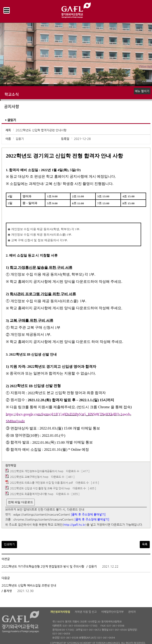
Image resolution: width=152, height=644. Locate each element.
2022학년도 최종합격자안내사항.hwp (32, 494)
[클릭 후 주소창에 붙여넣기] (88, 515)
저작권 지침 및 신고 (86, 612)
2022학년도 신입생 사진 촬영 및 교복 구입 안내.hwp (40, 488)
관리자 (132, 612)
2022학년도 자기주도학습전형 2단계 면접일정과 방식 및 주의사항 (43, 567)
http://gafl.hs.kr (75, 525)
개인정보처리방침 (60, 612)
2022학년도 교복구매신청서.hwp (29, 477)
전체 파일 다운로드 (21, 502)
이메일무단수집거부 (112, 612)
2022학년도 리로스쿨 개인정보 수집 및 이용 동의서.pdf (41, 483)
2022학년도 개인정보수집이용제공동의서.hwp (37, 471)
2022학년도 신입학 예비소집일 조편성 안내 (29, 586)
